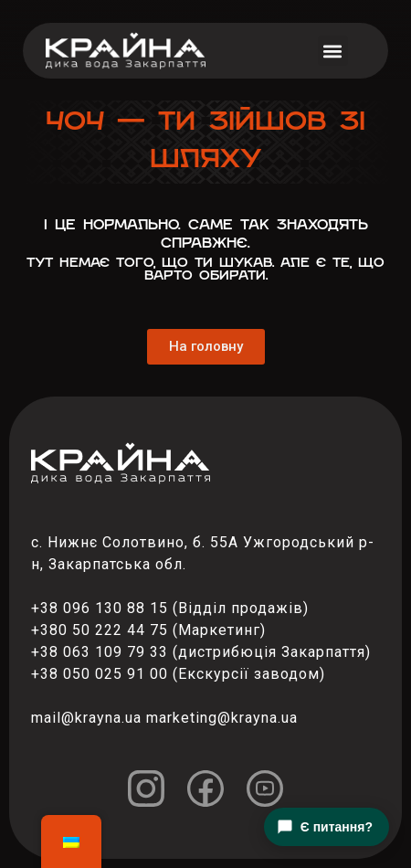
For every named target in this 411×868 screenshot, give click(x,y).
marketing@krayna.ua (222, 718)
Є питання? (325, 827)
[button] (333, 51)
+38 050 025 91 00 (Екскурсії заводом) (178, 674)
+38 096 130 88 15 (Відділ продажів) (170, 608)
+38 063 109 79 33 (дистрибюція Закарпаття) (201, 652)
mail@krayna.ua (86, 718)
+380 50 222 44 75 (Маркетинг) (148, 630)
